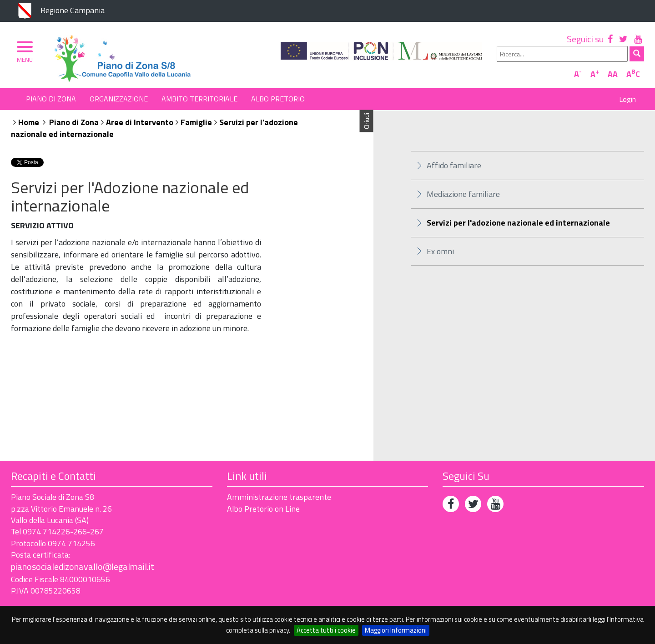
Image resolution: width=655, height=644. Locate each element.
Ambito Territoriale (199, 99)
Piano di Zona (51, 99)
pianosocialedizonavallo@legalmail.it (83, 566)
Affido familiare (454, 165)
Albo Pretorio (278, 99)
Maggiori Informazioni (396, 630)
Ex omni (440, 251)
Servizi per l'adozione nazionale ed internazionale (518, 223)
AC (633, 74)
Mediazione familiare (463, 194)
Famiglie (196, 122)
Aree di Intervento (140, 122)
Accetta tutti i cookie (326, 630)
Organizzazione (119, 99)
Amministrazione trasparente (279, 497)
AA (613, 74)
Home (29, 122)
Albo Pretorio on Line (263, 509)
